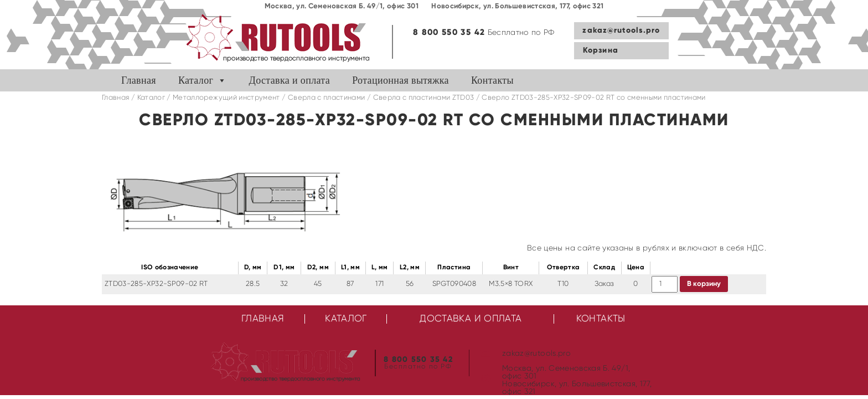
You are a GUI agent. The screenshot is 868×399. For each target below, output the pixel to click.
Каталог (196, 80)
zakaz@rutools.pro (621, 30)
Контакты (492, 80)
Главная (139, 80)
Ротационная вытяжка (401, 80)
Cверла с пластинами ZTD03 (424, 98)
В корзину (704, 284)
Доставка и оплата (290, 80)
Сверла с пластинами (327, 98)
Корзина (601, 50)
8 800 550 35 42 (449, 32)
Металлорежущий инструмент (226, 98)
